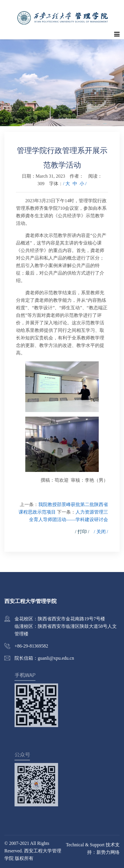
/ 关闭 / (101, 532)
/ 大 (67, 184)
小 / (83, 184)
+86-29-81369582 (31, 646)
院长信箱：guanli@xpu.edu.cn (44, 658)
